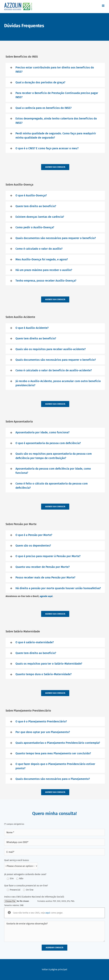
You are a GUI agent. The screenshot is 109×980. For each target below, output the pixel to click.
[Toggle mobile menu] (103, 6)
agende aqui (46, 596)
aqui (48, 913)
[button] (55, 70)
